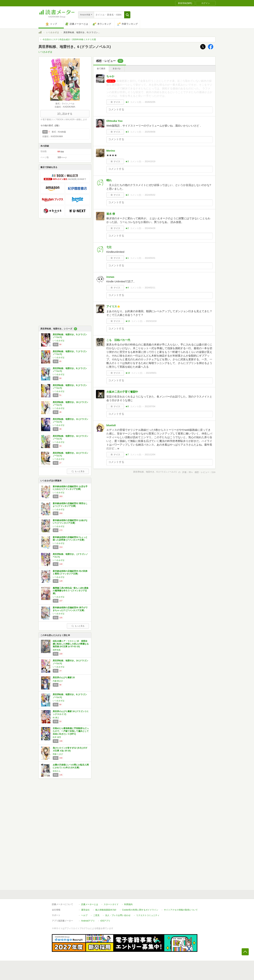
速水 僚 (111, 214)
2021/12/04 (150, 455)
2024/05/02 (150, 195)
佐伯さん (57, 771)
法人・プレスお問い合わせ (118, 915)
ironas (110, 277)
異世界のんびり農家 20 (64, 678)
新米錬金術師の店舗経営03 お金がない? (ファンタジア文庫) (70, 522)
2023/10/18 (151, 321)
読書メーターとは (90, 904)
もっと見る (78, 471)
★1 (127, 258)
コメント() (136, 102)
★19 (128, 373)
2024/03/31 (150, 258)
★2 (127, 102)
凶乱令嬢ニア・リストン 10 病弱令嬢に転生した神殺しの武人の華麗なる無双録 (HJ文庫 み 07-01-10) (71, 644)
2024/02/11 (150, 288)
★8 (127, 406)
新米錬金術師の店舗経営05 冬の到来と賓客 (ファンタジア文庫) (70, 572)
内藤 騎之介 (58, 681)
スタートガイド (111, 904)
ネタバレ (117, 69)
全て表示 (101, 69)
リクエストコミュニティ (148, 915)
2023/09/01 (151, 373)
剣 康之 (56, 718)
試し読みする (65, 114)
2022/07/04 (150, 406)
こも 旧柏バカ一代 (118, 340)
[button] (127, 15)
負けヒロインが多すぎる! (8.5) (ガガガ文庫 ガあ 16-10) (70, 749)
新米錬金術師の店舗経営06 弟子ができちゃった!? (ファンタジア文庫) (70, 609)
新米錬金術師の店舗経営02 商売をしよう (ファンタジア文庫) (70, 505)
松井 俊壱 (57, 737)
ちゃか (110, 76)
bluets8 (111, 425)
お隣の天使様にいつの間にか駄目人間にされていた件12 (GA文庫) (71, 766)
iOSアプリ (105, 921)
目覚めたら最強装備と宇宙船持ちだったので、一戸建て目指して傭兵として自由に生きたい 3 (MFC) (71, 731)
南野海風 (57, 650)
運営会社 (85, 910)
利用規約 (128, 904)
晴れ (109, 180)
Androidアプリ (88, 921)
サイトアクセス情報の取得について (181, 910)
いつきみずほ (53, 32)
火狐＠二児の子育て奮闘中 (122, 392)
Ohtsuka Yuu (114, 121)
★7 (127, 455)
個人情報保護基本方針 (106, 910)
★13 (128, 321)
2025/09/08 (150, 132)
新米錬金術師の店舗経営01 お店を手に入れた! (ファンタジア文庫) (70, 488)
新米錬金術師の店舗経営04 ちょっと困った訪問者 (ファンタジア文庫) (70, 539)
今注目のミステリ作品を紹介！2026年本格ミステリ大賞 (69, 39)
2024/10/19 (150, 161)
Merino (111, 151)
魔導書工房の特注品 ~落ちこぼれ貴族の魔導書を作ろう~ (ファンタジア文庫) (71, 591)
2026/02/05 (150, 102)
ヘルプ (84, 915)
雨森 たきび (58, 754)
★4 (127, 288)
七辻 (109, 247)
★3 (127, 132)
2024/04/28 (150, 228)
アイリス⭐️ (113, 306)
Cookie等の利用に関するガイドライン (140, 910)
